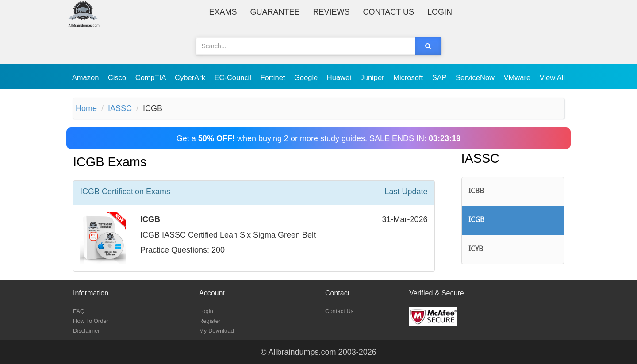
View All (552, 77)
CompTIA (152, 77)
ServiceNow (476, 77)
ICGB (476, 220)
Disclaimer (86, 331)
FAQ (79, 311)
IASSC (120, 108)
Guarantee (275, 12)
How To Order (91, 321)
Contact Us (389, 12)
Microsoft (409, 77)
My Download (217, 331)
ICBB (476, 192)
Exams (223, 12)
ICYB (476, 249)
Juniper (373, 77)
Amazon (86, 77)
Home (86, 108)
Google (307, 77)
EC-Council (234, 77)
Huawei (340, 77)
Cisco (118, 77)
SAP (440, 77)
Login (440, 12)
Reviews (332, 12)
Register (210, 321)
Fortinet (274, 77)
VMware (518, 77)
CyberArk (191, 77)
